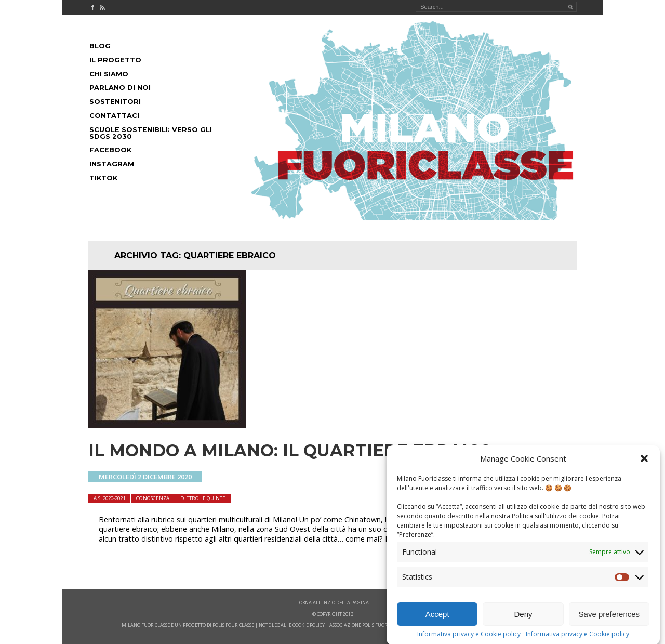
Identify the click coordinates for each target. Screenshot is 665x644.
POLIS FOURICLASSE (233, 625)
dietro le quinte (203, 498)
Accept (437, 622)
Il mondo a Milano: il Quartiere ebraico (290, 450)
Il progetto (115, 60)
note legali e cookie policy (292, 625)
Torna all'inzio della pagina (333, 603)
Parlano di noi (120, 88)
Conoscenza (153, 498)
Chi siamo (109, 74)
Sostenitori (115, 102)
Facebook (110, 150)
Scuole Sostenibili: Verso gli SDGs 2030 (151, 133)
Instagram (112, 164)
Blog (100, 46)
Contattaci (114, 116)
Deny (523, 622)
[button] (644, 467)
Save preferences (609, 622)
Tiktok (103, 178)
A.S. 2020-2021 (109, 498)
